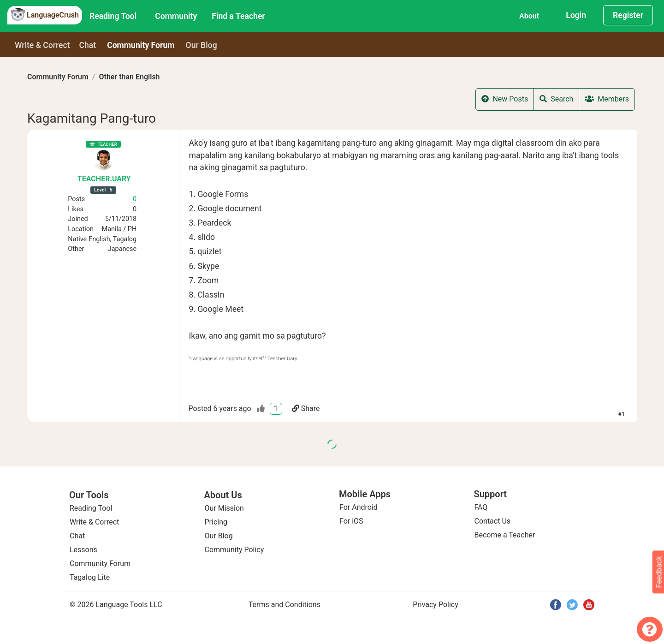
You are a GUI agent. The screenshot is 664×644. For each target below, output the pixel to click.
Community (176, 16)
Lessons (83, 550)
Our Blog (219, 536)
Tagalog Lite (90, 577)
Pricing (216, 522)
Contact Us (493, 521)
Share (306, 408)
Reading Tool (113, 16)
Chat (88, 45)
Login (576, 15)
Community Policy (234, 550)
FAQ (481, 507)
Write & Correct (42, 45)
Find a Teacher (238, 16)
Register (628, 15)
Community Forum (58, 77)
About (529, 16)
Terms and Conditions (285, 605)
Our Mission (224, 508)
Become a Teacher (505, 535)
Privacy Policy (436, 605)
